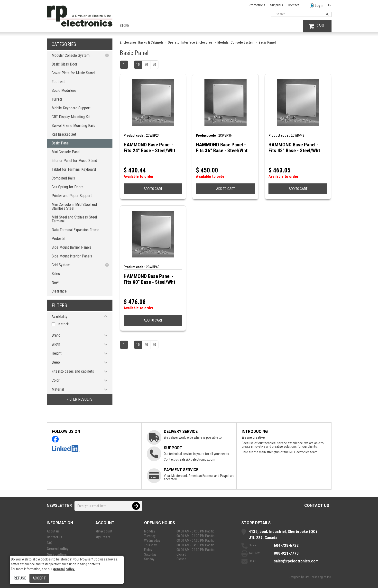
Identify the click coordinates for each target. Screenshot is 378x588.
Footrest (58, 82)
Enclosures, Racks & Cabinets (142, 42)
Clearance (59, 291)
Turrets (57, 99)
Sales (56, 274)
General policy (57, 549)
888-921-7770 (286, 553)
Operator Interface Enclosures (190, 42)
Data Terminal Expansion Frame (75, 230)
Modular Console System (71, 55)
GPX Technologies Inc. (318, 577)
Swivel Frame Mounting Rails (73, 126)
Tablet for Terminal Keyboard (74, 169)
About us (53, 531)
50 (154, 65)
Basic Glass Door (65, 64)
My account (104, 531)
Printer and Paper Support (72, 196)
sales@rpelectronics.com (197, 459)
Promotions (257, 5)
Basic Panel (60, 143)
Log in (317, 6)
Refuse (20, 578)
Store (124, 26)
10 (138, 65)
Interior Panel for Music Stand (74, 161)
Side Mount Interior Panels (72, 256)
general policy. (64, 569)
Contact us (317, 506)
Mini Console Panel (66, 152)
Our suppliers (57, 555)
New (55, 282)
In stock (63, 324)
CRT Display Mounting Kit (71, 117)
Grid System (61, 265)
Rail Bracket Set (64, 134)
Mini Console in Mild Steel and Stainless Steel (74, 206)
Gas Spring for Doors (68, 187)
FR (330, 5)
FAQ (50, 543)
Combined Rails (63, 178)
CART (317, 26)
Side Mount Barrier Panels (71, 247)
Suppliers (277, 5)
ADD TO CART (153, 189)
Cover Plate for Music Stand (73, 73)
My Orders (103, 537)
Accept (39, 578)
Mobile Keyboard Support (71, 108)
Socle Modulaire (64, 90)
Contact (293, 5)
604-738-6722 (286, 545)
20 (146, 65)
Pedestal (58, 239)
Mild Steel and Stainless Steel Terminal (74, 219)
